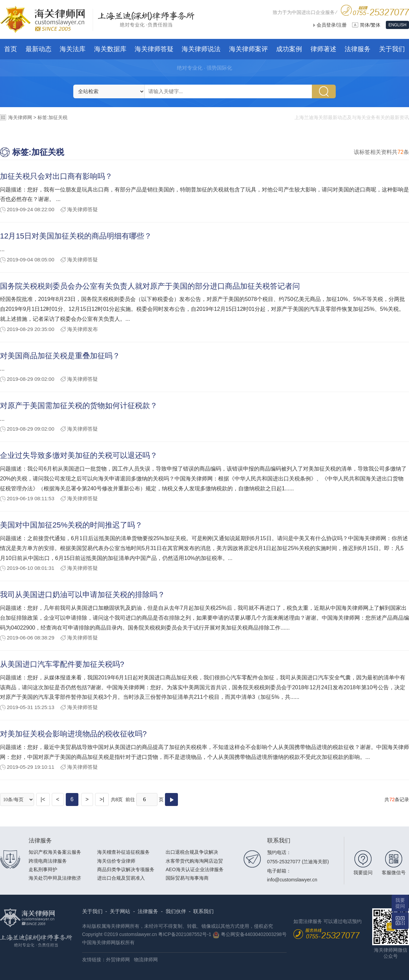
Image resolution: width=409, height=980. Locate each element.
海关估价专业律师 (116, 861)
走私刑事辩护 (43, 869)
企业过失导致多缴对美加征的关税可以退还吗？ (79, 455)
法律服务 (148, 911)
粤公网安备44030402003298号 (254, 934)
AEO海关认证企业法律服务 (195, 869)
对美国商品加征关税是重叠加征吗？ (60, 356)
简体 (365, 25)
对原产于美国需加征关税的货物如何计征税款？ (79, 406)
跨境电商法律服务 (48, 861)
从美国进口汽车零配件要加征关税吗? (62, 664)
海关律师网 (20, 117)
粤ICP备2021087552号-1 (185, 934)
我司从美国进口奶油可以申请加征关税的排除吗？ (82, 595)
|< (43, 799)
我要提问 (363, 873)
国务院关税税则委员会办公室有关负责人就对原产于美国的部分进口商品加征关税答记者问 (150, 286)
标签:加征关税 (52, 117)
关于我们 (92, 911)
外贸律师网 (118, 960)
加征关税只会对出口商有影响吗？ (56, 176)
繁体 (376, 25)
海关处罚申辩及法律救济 (55, 878)
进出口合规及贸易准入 (121, 878)
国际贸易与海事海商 (187, 878)
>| (102, 799)
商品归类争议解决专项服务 (126, 869)
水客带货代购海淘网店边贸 (194, 861)
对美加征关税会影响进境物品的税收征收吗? (73, 734)
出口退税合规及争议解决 (192, 852)
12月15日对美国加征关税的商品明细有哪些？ (76, 236)
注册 (342, 25)
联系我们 (203, 911)
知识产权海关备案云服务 (55, 852)
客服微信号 (394, 873)
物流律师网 (146, 960)
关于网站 (120, 911)
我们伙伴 (176, 911)
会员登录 (326, 25)
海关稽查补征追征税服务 (123, 852)
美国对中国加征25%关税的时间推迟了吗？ (71, 525)
